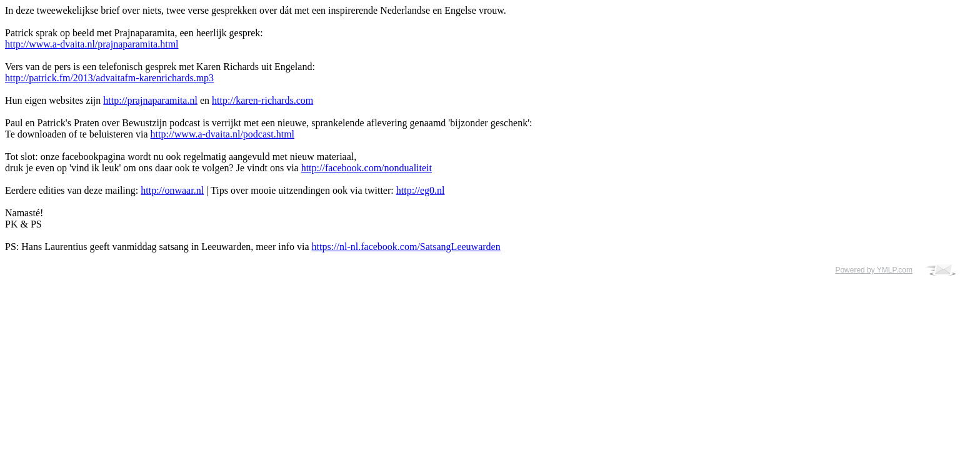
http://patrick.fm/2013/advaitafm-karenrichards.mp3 (109, 78)
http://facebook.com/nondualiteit (367, 168)
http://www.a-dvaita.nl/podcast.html (222, 134)
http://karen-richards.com (262, 100)
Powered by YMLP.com (874, 270)
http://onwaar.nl (172, 190)
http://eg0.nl (421, 190)
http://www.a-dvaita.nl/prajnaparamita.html (92, 44)
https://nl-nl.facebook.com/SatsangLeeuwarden (406, 247)
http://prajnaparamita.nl (150, 100)
